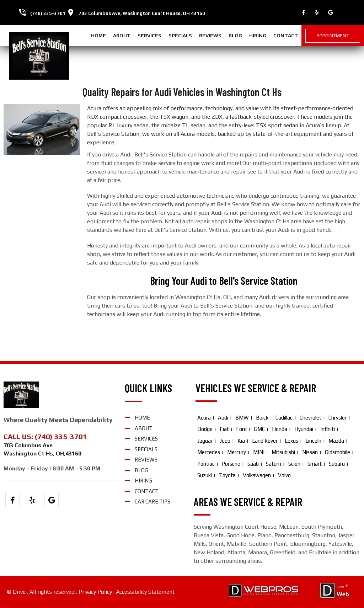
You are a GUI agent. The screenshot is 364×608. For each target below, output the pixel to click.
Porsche (231, 464)
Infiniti (328, 429)
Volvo (284, 475)
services (149, 36)
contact (286, 36)
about (122, 36)
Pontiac (206, 464)
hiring (258, 36)
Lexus (291, 441)
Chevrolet (311, 418)
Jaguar (205, 441)
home (98, 36)
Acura (204, 418)
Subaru (337, 464)
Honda (280, 429)
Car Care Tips (152, 502)
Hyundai (304, 429)
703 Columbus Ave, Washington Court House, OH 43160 (142, 13)
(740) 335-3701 (48, 13)
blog (235, 36)
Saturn (274, 464)
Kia (241, 441)
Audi (223, 418)
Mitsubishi (283, 452)
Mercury (237, 452)
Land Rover (265, 441)
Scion (294, 464)
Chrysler (338, 418)
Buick (262, 418)
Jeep (225, 441)
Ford (241, 429)
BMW (242, 418)
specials (180, 36)
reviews (210, 36)
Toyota (227, 475)
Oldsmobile (338, 452)
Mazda (336, 441)
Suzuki (205, 475)
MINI (259, 452)
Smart (315, 464)
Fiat (224, 429)
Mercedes (209, 452)
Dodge (205, 429)
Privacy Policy (95, 592)
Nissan (310, 452)
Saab (253, 464)
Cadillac (284, 418)
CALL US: (19, 436)
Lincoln (313, 441)
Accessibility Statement (145, 592)
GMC (259, 429)
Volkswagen (257, 475)
